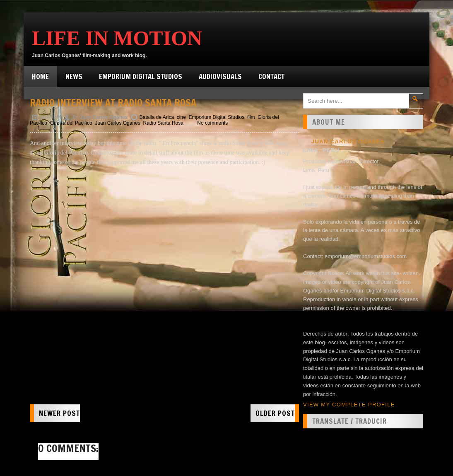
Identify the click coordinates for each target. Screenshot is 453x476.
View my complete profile (349, 405)
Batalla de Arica (157, 117)
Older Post (275, 413)
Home (40, 76)
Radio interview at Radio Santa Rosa (113, 103)
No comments (212, 123)
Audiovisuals (220, 76)
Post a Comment (58, 465)
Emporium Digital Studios (141, 76)
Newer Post (59, 413)
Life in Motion (117, 38)
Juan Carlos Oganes (117, 123)
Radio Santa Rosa (163, 123)
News (74, 76)
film (251, 117)
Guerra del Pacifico (71, 123)
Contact (271, 76)
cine (181, 117)
